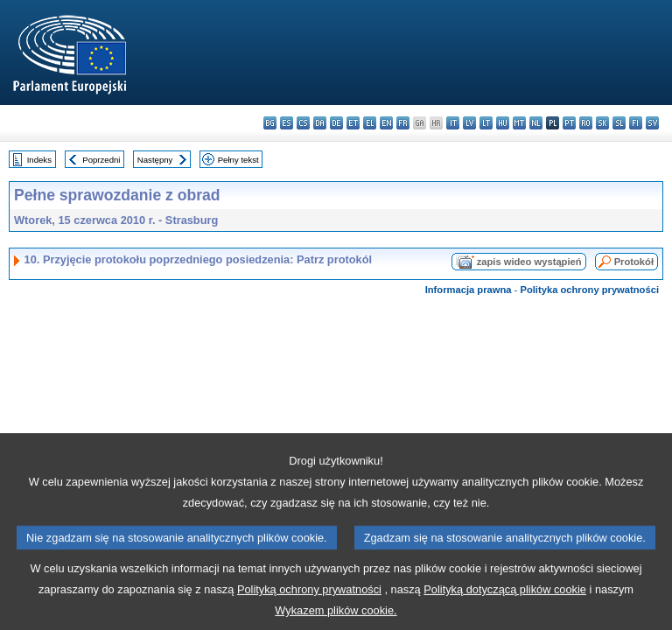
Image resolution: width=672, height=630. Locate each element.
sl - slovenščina (619, 123)
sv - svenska (652, 123)
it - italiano (453, 123)
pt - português (569, 123)
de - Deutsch (336, 123)
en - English (386, 123)
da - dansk (320, 123)
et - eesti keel (353, 123)
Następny (155, 160)
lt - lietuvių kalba (486, 123)
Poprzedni (101, 160)
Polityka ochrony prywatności (589, 290)
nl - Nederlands (536, 123)
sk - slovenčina (602, 123)
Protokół (634, 262)
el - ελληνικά (370, 123)
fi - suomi (636, 123)
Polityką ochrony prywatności (309, 607)
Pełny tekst (238, 160)
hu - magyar (503, 123)
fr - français (403, 123)
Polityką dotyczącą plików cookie (505, 607)
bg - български (270, 123)
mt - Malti (519, 123)
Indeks (39, 160)
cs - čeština (303, 123)
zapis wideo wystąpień (529, 262)
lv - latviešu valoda (469, 123)
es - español (287, 123)
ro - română (586, 123)
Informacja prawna (469, 290)
